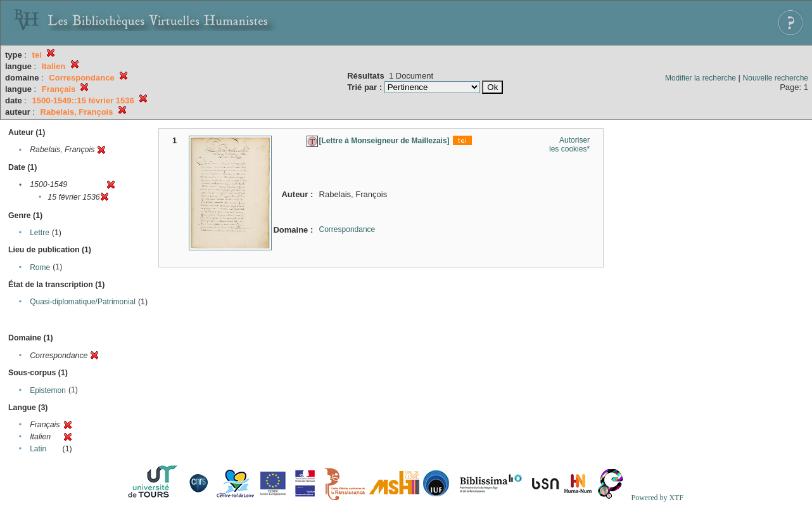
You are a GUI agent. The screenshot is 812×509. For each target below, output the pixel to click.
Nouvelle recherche (776, 78)
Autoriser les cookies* (569, 145)
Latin (38, 449)
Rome (40, 267)
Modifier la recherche (701, 78)
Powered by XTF (657, 498)
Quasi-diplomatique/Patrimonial (83, 302)
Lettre (40, 233)
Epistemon (48, 390)
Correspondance (347, 229)
